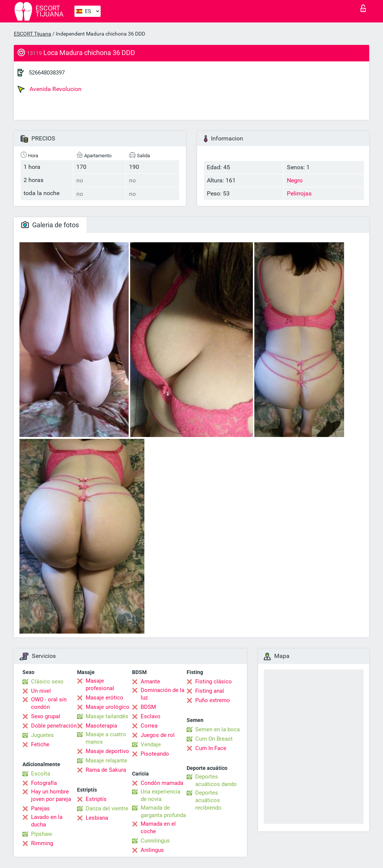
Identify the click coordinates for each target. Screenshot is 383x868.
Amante (150, 682)
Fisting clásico (214, 682)
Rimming (42, 843)
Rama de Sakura (106, 770)
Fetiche (40, 744)
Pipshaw (42, 834)
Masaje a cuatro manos (106, 738)
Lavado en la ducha (47, 821)
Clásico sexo (47, 682)
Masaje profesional (100, 685)
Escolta (41, 774)
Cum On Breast (214, 739)
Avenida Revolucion (50, 89)
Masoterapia (101, 726)
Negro (295, 180)
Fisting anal (210, 691)
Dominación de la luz (163, 694)
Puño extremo (213, 700)
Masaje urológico (108, 707)
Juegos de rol (158, 735)
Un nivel (41, 691)
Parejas (40, 808)
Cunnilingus (155, 841)
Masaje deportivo (107, 751)
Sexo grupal (46, 716)
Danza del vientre (107, 808)
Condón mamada (162, 783)
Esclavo (151, 716)
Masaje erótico (105, 698)
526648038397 (47, 73)
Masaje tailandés (107, 716)
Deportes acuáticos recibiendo (208, 800)
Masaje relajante (106, 761)
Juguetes (42, 735)
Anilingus (152, 850)
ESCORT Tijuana (33, 34)
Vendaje (151, 744)
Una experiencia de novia (160, 795)
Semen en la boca (217, 729)
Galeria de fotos (50, 225)
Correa (149, 726)
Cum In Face (211, 748)
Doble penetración (54, 726)
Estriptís (96, 799)
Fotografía (44, 783)
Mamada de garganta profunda (163, 811)
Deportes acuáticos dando (216, 780)
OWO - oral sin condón (49, 703)
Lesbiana (97, 818)
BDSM (148, 707)
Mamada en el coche (158, 828)
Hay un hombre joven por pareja (51, 795)
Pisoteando (155, 754)
